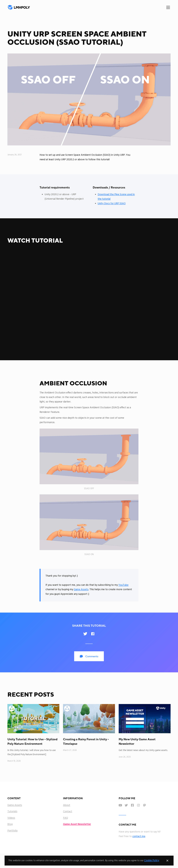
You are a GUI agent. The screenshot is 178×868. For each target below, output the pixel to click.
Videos (11, 818)
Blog (10, 824)
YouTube (123, 585)
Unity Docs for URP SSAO (112, 204)
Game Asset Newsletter (77, 824)
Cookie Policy (152, 861)
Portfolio (12, 831)
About (67, 805)
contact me (139, 836)
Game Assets (81, 589)
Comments (89, 656)
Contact (68, 812)
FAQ (66, 818)
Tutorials (12, 812)
